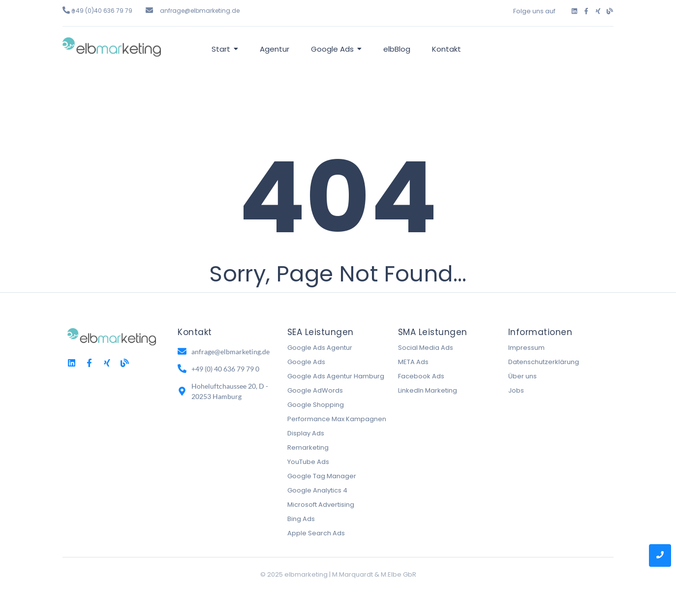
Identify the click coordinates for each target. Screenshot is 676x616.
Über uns (522, 376)
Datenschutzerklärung (544, 362)
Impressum (526, 348)
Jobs (516, 390)
